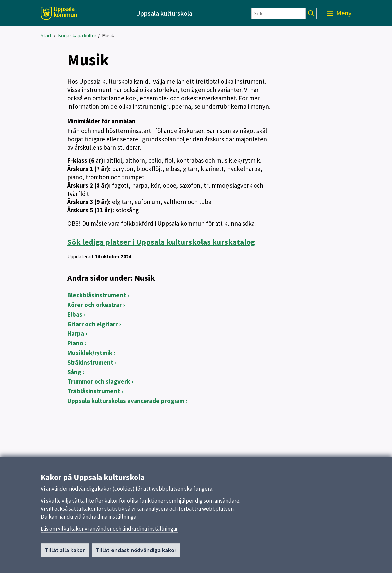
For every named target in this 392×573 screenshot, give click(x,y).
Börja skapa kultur (77, 36)
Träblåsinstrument (94, 391)
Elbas (75, 314)
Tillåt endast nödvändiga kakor (136, 552)
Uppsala (161, 242)
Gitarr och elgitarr (93, 324)
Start (46, 36)
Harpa (76, 333)
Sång (74, 372)
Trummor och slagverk (99, 381)
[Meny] (339, 13)
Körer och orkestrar (95, 305)
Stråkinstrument (90, 362)
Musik (108, 36)
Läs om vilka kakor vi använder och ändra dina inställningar (109, 531)
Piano (75, 343)
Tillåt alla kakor (65, 552)
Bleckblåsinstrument (97, 295)
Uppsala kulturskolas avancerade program (126, 401)
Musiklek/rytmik (90, 353)
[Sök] (278, 13)
